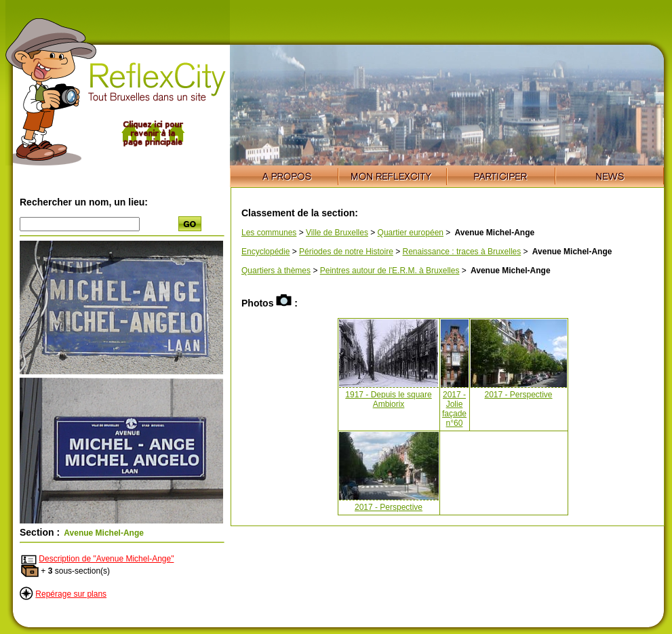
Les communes (269, 233)
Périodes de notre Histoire (346, 252)
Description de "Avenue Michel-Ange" (106, 559)
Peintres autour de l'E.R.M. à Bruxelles (390, 271)
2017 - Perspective (518, 395)
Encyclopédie (265, 252)
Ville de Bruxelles (337, 233)
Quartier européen (411, 233)
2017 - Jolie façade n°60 (454, 409)
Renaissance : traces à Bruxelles (462, 252)
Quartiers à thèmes (276, 271)
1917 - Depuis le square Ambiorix (388, 399)
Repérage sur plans (71, 594)
